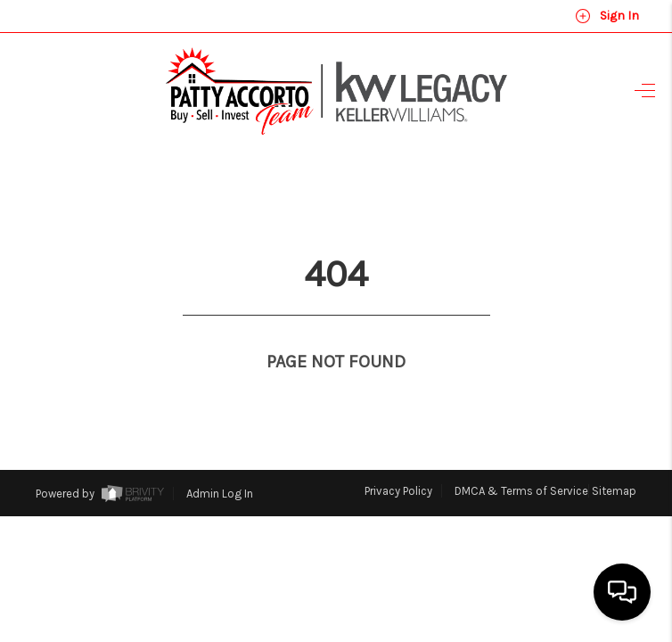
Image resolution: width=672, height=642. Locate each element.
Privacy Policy (398, 458)
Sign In (607, 16)
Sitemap (614, 458)
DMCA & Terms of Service (521, 458)
